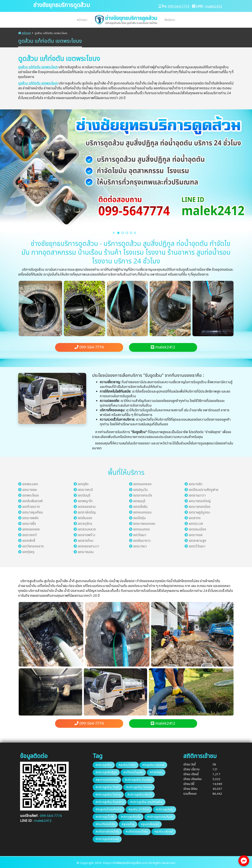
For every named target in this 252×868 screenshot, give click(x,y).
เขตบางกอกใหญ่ (200, 501)
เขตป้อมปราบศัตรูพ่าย (203, 490)
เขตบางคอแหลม (144, 524)
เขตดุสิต (83, 484)
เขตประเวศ (196, 524)
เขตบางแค (196, 535)
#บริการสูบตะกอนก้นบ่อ (160, 817)
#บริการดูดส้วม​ (104, 765)
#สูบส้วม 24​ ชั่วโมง (139, 809)
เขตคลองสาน (87, 507)
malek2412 (214, 6)
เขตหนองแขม (142, 512)
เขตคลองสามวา (88, 546)
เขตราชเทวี (29, 535)
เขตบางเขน (30, 490)
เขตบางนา (140, 546)
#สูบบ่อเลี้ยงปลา (150, 824)
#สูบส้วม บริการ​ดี (164, 832)
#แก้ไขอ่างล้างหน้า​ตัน (107, 832)
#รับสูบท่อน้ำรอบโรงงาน (109, 809)
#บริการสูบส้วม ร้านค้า (108, 787)
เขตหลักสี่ (29, 541)
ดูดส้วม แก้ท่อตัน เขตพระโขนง (38, 67)
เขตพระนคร (30, 484)
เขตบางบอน (86, 552)
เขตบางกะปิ (85, 490)
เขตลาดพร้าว (86, 535)
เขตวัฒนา (140, 535)
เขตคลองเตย (31, 529)
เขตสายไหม (86, 541)
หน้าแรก (82, 20)
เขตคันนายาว (142, 541)
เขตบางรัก (195, 484)
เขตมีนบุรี (84, 496)
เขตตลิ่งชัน (140, 507)
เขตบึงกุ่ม (139, 518)
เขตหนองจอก (142, 484)
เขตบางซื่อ (29, 524)
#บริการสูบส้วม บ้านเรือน (138, 780)
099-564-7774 (178, 6)
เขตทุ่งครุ (28, 552)
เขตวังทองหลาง (33, 546)
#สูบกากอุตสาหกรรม (107, 780)
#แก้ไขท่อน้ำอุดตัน (133, 772)
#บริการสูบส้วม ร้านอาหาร (110, 802)
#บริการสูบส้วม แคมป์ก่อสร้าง (146, 802)
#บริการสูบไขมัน (165, 809)
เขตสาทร (195, 518)
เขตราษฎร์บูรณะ (199, 512)
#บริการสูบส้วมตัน (131, 817)
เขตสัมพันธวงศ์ (32, 501)
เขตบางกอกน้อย (199, 507)
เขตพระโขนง (30, 496)
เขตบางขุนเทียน (32, 512)
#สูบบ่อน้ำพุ (128, 824)
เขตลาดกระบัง (143, 496)
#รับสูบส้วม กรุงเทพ (153, 765)
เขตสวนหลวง (87, 529)
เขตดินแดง (85, 518)
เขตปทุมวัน (140, 490)
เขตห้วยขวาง (31, 507)
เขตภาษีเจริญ (87, 512)
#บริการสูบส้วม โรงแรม (139, 787)
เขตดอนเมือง (197, 529)
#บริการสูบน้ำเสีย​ (105, 817)
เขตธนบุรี (139, 501)
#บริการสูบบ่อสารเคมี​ (107, 839)
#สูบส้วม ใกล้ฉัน (127, 765)
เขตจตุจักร (85, 524)
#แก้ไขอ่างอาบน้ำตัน (137, 832)
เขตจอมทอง (141, 529)
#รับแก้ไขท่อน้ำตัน (105, 824)
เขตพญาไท (85, 501)
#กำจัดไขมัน (156, 772)
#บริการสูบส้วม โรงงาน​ (108, 795)
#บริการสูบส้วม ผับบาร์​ (140, 795)
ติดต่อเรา (170, 20)
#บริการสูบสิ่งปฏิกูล (106, 772)
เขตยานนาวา (197, 496)
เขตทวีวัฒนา (197, 546)
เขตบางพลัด (30, 518)
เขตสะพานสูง (197, 541)
